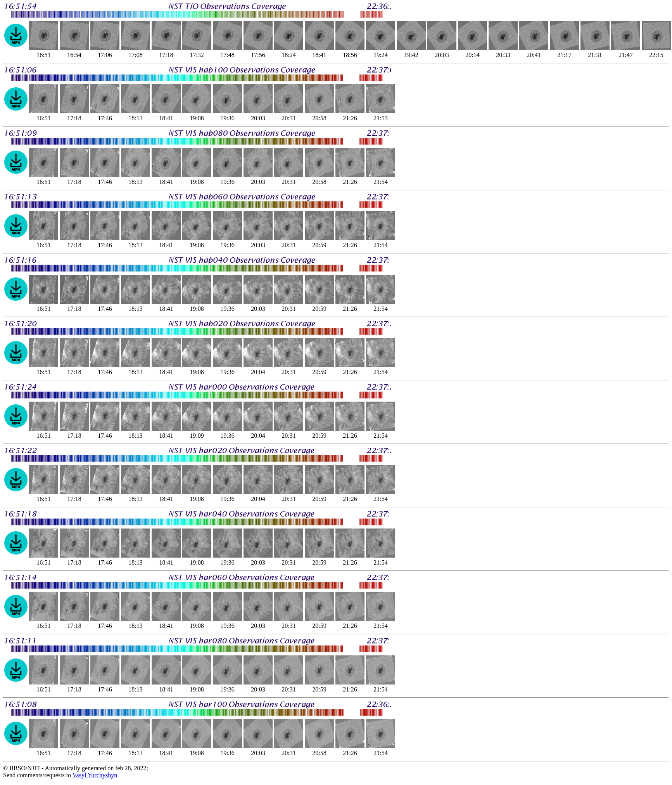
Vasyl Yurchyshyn (95, 775)
